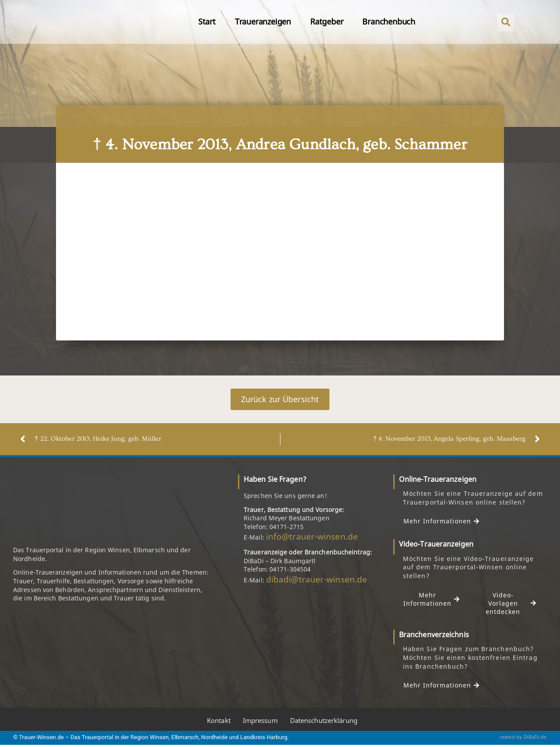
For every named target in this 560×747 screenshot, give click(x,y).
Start (207, 21)
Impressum (260, 721)
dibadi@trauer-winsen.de (317, 579)
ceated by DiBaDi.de (523, 737)
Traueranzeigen (263, 21)
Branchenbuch (389, 21)
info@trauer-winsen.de (312, 537)
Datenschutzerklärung (324, 721)
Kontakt (219, 721)
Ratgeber (327, 21)
